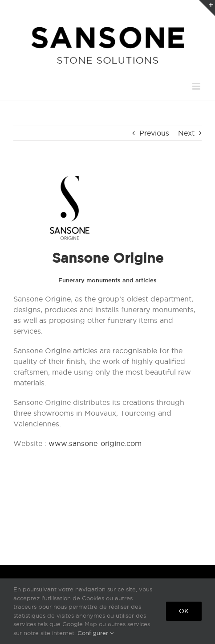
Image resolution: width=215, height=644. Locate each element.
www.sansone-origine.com (95, 443)
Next (186, 133)
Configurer (95, 633)
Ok (184, 611)
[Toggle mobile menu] (197, 86)
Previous (154, 133)
